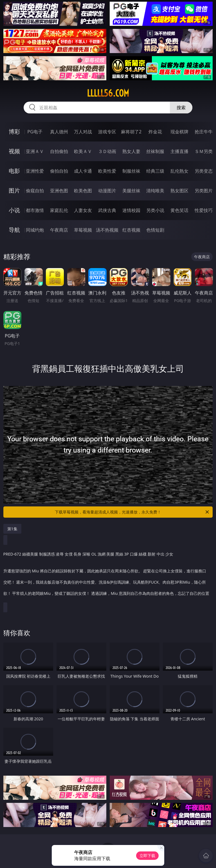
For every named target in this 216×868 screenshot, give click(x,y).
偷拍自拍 (59, 171)
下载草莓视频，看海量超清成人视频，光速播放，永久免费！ (132, 512)
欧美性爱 (107, 171)
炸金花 (155, 132)
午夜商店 (59, 230)
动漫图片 (107, 191)
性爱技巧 (204, 210)
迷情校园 (131, 210)
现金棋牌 (179, 132)
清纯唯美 (155, 191)
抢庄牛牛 (204, 132)
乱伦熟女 (179, 171)
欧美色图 (83, 191)
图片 (14, 190)
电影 (14, 171)
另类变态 (204, 171)
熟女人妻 (131, 151)
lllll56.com (108, 93)
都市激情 (35, 210)
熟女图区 (179, 191)
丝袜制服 (155, 151)
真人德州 (59, 132)
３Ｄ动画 (107, 151)
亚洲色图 (59, 191)
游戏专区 (107, 132)
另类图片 (204, 191)
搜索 (181, 108)
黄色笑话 (179, 210)
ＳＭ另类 (204, 151)
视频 (14, 151)
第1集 (12, 529)
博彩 (14, 132)
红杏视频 (131, 230)
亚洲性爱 (35, 171)
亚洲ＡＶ (35, 151)
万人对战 (83, 132)
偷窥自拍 (35, 191)
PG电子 (35, 132)
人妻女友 (83, 210)
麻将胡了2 (131, 132)
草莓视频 (83, 230)
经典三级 (155, 171)
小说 (14, 210)
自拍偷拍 (59, 151)
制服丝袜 (131, 171)
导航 (14, 230)
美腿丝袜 (131, 191)
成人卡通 (83, 171)
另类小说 (155, 210)
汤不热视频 (107, 230)
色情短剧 (155, 230)
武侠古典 (107, 210)
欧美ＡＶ (83, 151)
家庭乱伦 (59, 210)
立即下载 (147, 856)
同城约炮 (35, 230)
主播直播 (179, 151)
